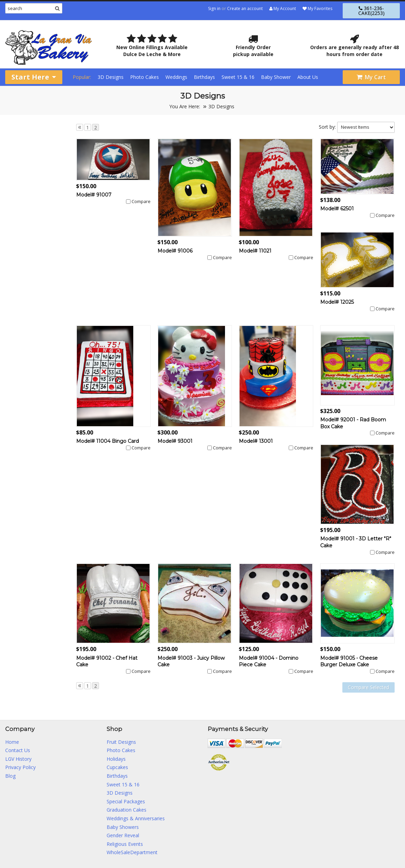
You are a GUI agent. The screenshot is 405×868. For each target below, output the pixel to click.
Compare (141, 202)
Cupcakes (117, 767)
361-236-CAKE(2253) (371, 11)
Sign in (214, 8)
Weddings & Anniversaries (136, 818)
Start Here (34, 77)
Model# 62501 (337, 209)
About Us (308, 77)
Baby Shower (276, 77)
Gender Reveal (123, 835)
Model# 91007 (94, 195)
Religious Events (125, 844)
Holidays (116, 759)
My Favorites (317, 8)
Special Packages (126, 801)
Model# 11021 (255, 251)
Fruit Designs (121, 742)
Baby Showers (123, 827)
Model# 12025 (337, 302)
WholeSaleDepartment (132, 852)
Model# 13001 (256, 441)
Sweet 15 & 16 (238, 77)
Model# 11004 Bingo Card (107, 441)
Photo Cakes (145, 77)
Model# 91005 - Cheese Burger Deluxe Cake (349, 661)
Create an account (245, 8)
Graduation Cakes (127, 810)
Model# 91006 (175, 251)
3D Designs (111, 77)
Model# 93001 (175, 441)
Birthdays (204, 77)
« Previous (80, 127)
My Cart (371, 77)
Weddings (176, 77)
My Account (283, 8)
